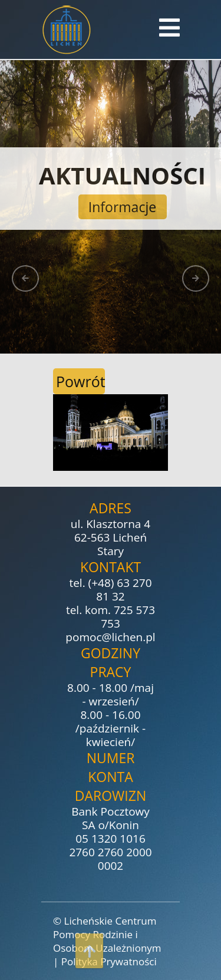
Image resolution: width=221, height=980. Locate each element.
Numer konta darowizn (111, 777)
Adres (111, 508)
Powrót (80, 381)
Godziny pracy (111, 662)
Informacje (122, 207)
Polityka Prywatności (109, 961)
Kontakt (111, 567)
